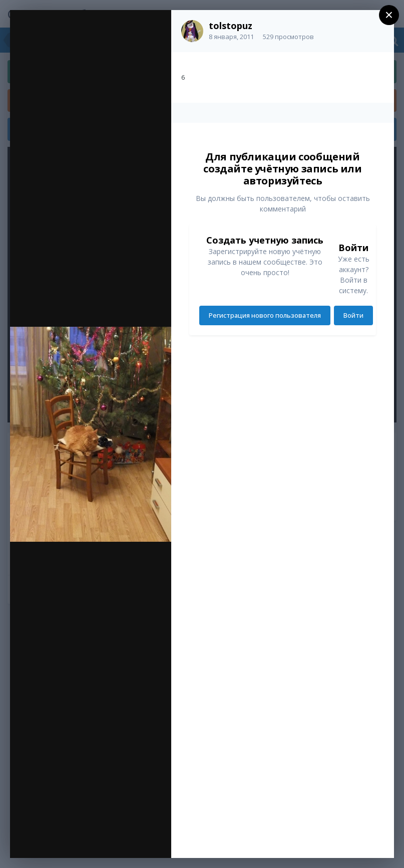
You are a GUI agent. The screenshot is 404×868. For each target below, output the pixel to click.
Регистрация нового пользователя (265, 315)
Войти (353, 315)
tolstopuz (231, 26)
